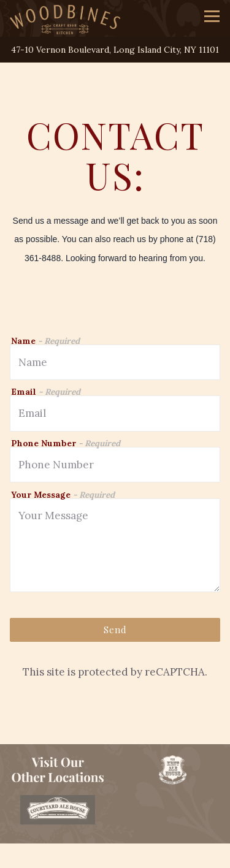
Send (115, 630)
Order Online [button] (115, 855)
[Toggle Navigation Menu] (212, 16)
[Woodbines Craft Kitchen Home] (65, 18)
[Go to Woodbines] (115, 50)
